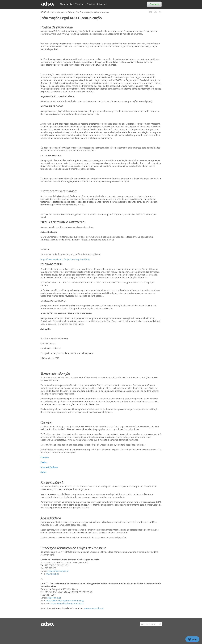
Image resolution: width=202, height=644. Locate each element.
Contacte (154, 4)
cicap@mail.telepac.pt (58, 571)
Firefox (44, 462)
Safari (43, 472)
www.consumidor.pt (94, 608)
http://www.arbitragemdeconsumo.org (65, 601)
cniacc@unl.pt (54, 598)
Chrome (45, 457)
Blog (72, 4)
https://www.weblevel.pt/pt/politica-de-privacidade (65, 259)
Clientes (64, 4)
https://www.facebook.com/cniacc (67, 603)
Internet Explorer (49, 467)
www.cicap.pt (52, 574)
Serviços (91, 4)
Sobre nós (102, 4)
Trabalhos (80, 4)
